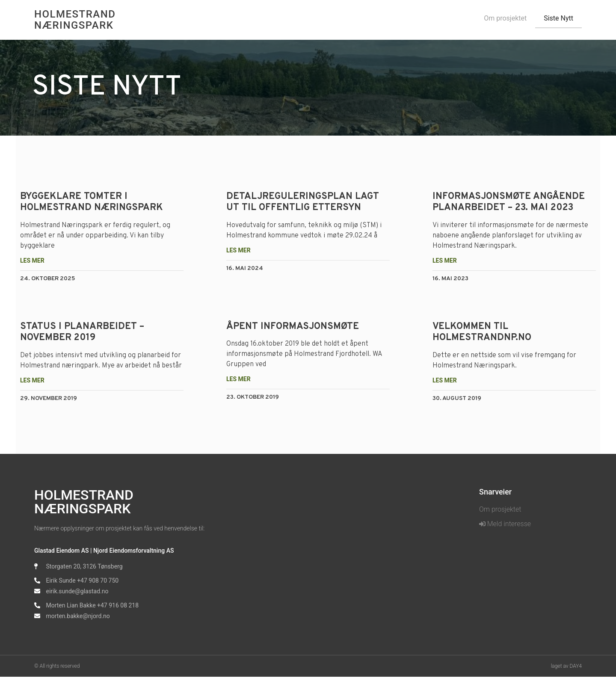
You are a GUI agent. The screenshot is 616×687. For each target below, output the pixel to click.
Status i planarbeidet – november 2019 (88, 332)
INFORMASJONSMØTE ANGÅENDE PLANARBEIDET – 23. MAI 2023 (507, 202)
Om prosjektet (505, 18)
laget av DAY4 (566, 676)
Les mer (38, 261)
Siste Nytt (558, 18)
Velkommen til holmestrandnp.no (480, 332)
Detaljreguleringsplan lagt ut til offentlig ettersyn (304, 202)
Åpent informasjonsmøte (294, 327)
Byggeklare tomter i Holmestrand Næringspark (97, 202)
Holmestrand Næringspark (75, 20)
